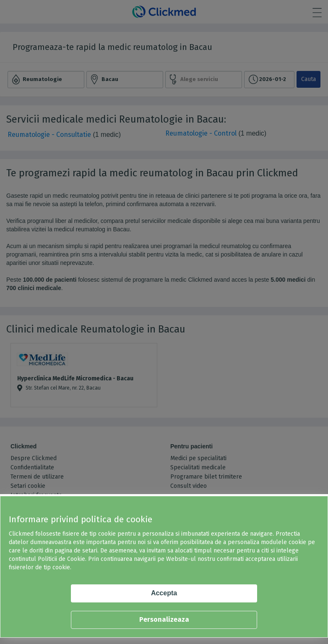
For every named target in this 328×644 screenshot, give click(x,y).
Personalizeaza (164, 619)
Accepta (164, 593)
